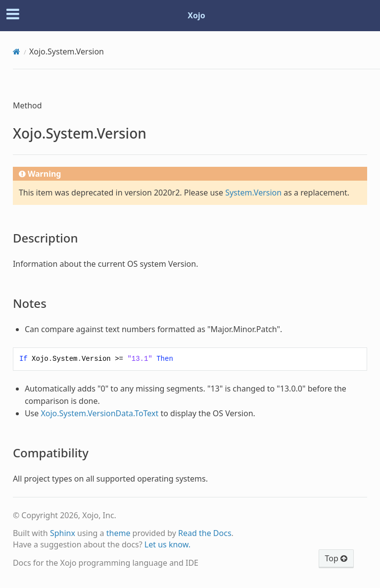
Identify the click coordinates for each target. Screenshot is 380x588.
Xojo (196, 15)
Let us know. (167, 544)
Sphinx (63, 533)
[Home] (17, 51)
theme (119, 533)
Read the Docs (205, 533)
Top (336, 558)
